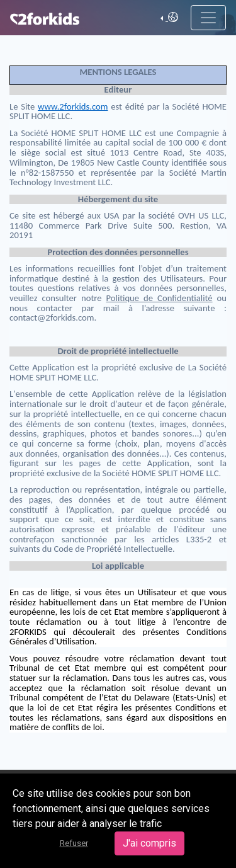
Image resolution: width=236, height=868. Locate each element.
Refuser (74, 843)
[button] (169, 18)
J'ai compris (149, 843)
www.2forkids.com (73, 106)
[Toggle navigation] (208, 18)
